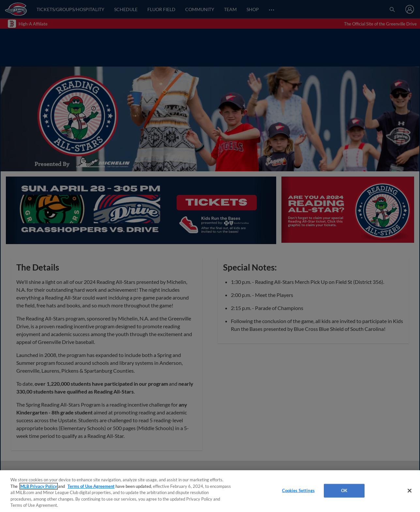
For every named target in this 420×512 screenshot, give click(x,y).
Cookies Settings (298, 490)
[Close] (410, 491)
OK (344, 490)
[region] (210, 491)
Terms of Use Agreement (91, 486)
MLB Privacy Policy (39, 486)
